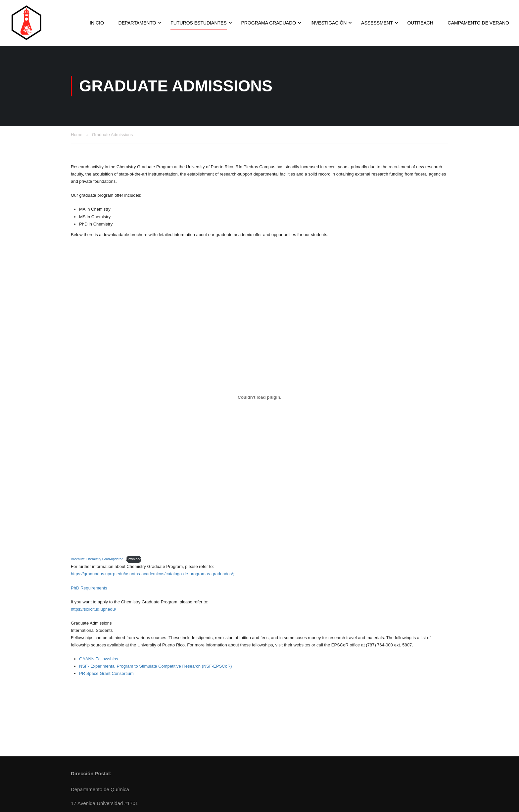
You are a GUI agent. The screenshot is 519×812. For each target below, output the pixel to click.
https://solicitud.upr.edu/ (94, 609)
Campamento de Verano (478, 23)
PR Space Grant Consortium (106, 673)
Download (134, 559)
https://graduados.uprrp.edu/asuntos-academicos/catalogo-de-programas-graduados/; (153, 574)
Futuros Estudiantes (199, 23)
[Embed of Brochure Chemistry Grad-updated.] (259, 397)
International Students (92, 630)
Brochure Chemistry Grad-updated (97, 559)
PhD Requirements (89, 588)
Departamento (137, 23)
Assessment (377, 23)
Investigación (329, 23)
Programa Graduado (268, 23)
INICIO (97, 23)
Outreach (420, 23)
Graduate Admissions (91, 623)
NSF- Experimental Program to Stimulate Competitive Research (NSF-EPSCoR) (156, 666)
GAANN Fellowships (99, 659)
